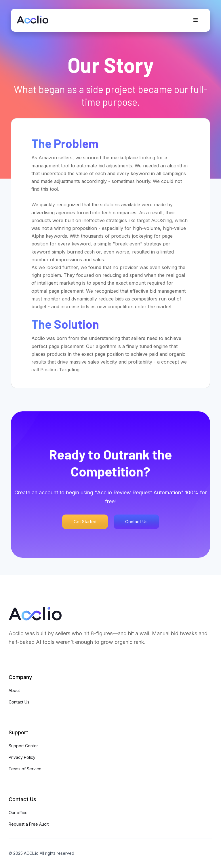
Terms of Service (25, 769)
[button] (196, 20)
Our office (18, 813)
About (14, 690)
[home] (33, 18)
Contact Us (136, 522)
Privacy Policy (22, 757)
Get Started (85, 522)
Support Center (23, 746)
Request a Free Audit (29, 824)
